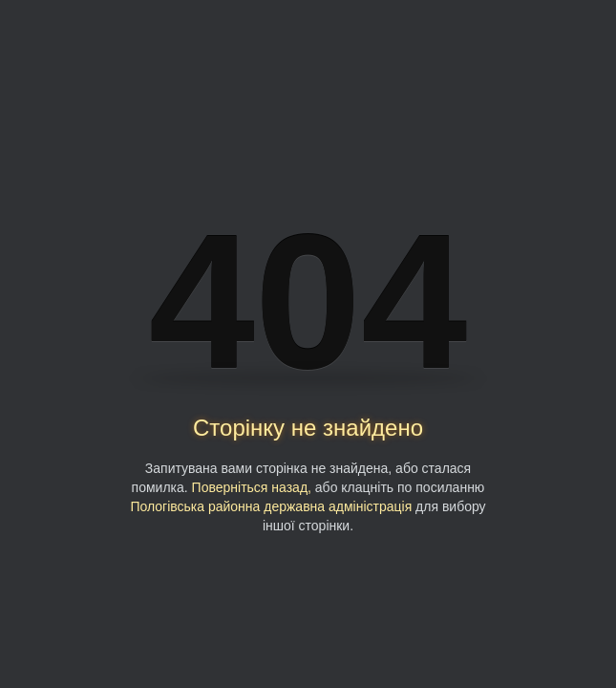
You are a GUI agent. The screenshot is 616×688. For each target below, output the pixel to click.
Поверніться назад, (252, 487)
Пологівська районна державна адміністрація (271, 506)
